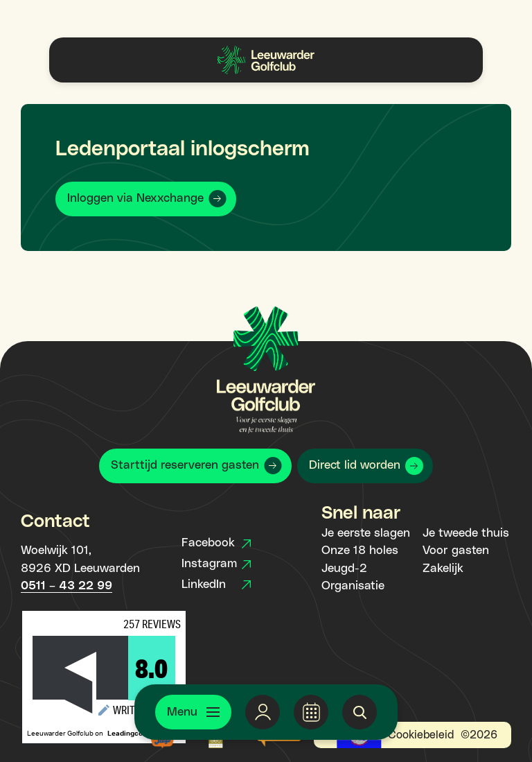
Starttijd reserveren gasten (185, 465)
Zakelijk (443, 569)
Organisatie (353, 586)
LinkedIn (216, 585)
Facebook (216, 543)
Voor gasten (456, 551)
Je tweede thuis (466, 533)
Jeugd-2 (344, 569)
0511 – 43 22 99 (66, 586)
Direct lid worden (355, 465)
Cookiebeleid (421, 735)
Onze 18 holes (360, 551)
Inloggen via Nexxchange (135, 198)
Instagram (216, 564)
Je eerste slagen (366, 533)
